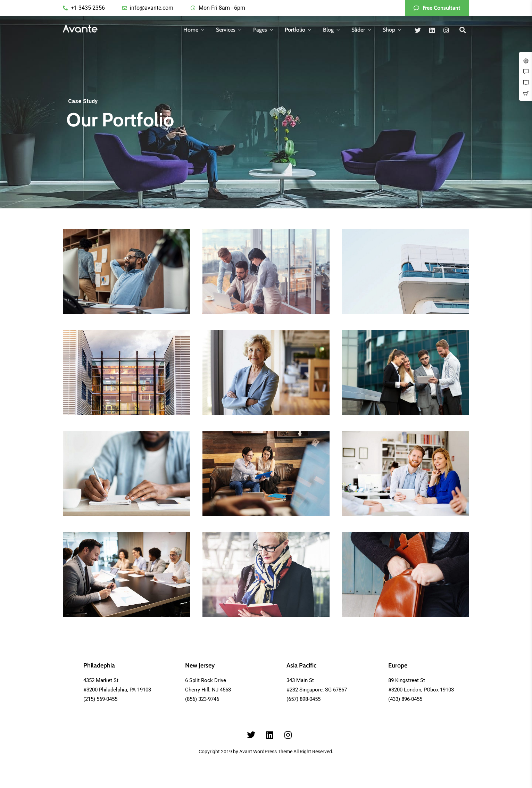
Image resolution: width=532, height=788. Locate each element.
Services (226, 30)
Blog (328, 30)
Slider (358, 30)
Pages (260, 30)
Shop (389, 30)
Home (191, 30)
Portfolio (295, 30)
